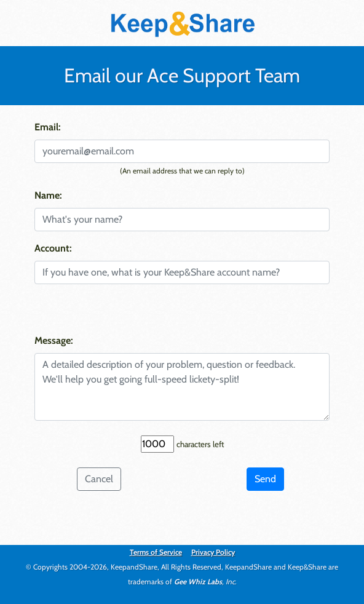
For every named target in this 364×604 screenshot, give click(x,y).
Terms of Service (156, 552)
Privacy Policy (213, 552)
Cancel (99, 479)
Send (265, 479)
